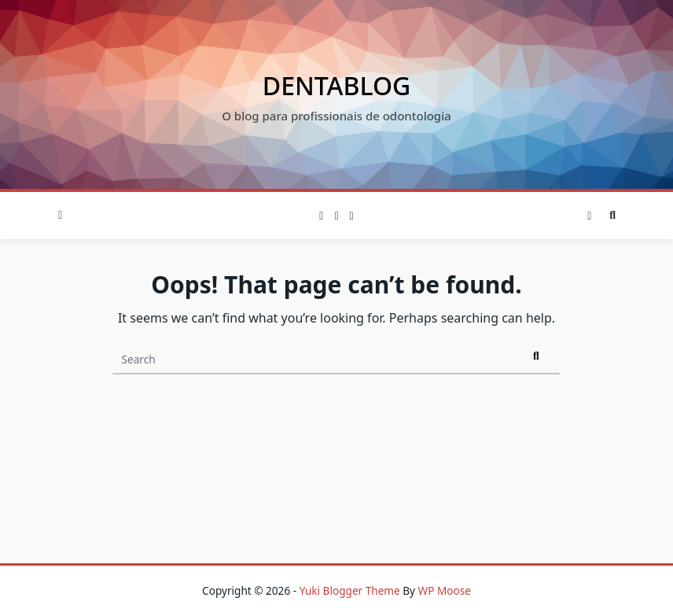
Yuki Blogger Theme (350, 590)
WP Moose (445, 590)
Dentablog (336, 85)
